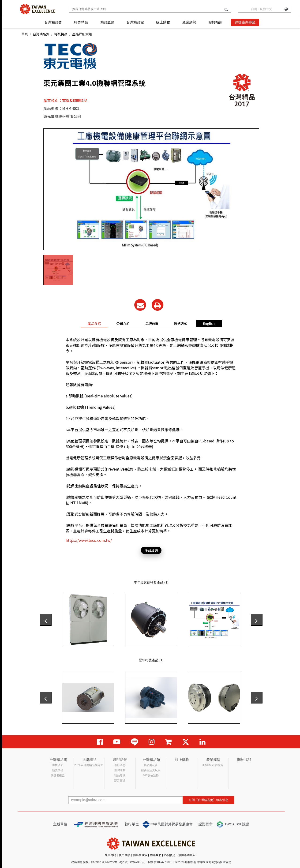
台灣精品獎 (53, 22)
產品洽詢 (151, 550)
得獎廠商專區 (245, 22)
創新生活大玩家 (151, 770)
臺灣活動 (120, 770)
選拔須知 (58, 765)
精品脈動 (107, 22)
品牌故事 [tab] (152, 323)
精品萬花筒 (151, 765)
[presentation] (46, 620)
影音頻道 (120, 781)
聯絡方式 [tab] (181, 323)
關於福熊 (216, 22)
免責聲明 (110, 855)
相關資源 (170, 855)
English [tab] (209, 323)
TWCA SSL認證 (233, 824)
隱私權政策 (140, 855)
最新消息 (120, 765)
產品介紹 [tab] (94, 323)
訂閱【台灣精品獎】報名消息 (208, 800)
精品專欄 (120, 775)
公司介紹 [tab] (123, 323)
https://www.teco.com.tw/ (89, 540)
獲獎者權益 (58, 775)
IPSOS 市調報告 (213, 765)
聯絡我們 (156, 855)
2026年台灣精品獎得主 (89, 765)
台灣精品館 (135, 22)
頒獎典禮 (58, 770)
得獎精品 (81, 22)
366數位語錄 (151, 775)
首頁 (25, 34)
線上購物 (163, 22)
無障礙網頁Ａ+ (188, 855)
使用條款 (124, 855)
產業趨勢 (189, 22)
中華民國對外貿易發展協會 (168, 824)
